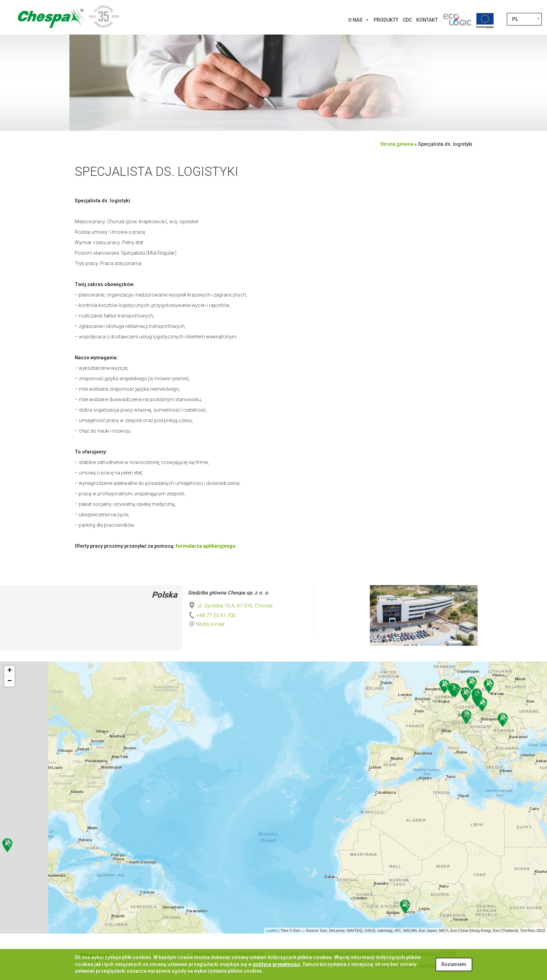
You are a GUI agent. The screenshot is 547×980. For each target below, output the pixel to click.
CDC (407, 20)
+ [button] (10, 671)
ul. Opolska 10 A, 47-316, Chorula (230, 606)
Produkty (386, 20)
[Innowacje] (457, 20)
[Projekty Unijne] (485, 20)
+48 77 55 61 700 (212, 615)
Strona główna (397, 144)
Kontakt (427, 20)
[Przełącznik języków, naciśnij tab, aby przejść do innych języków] (524, 19)
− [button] (10, 681)
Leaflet (272, 930)
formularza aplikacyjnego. (206, 546)
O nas (359, 20)
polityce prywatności (277, 964)
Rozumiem (454, 964)
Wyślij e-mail (210, 624)
